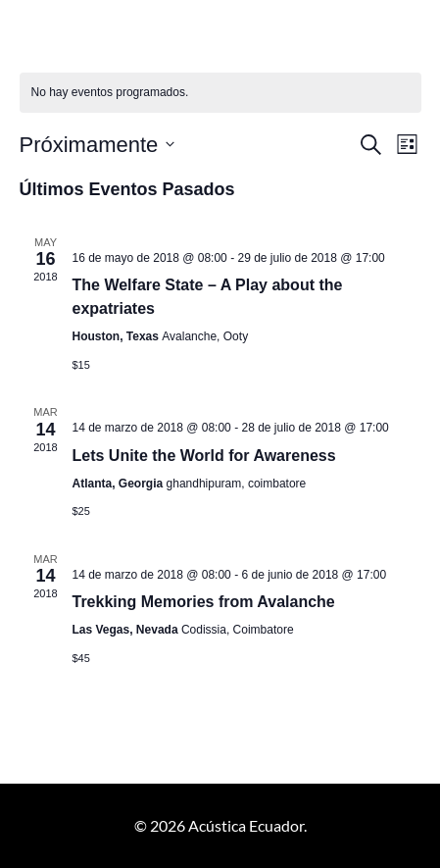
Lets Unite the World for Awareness (204, 456)
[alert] (220, 93)
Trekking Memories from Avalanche (204, 602)
